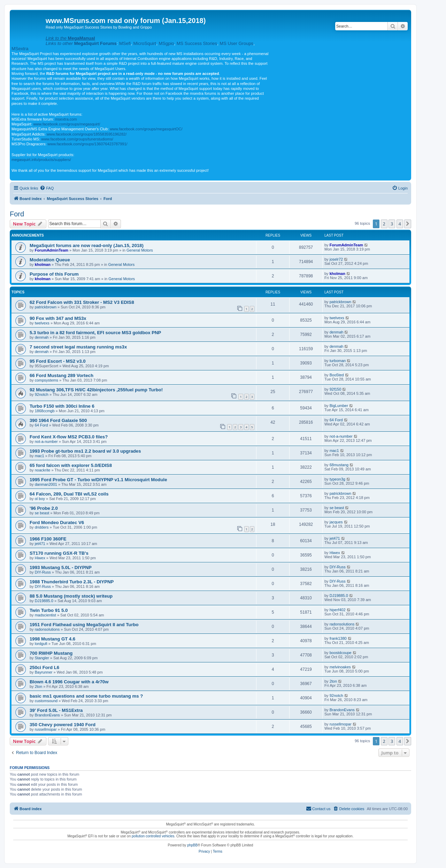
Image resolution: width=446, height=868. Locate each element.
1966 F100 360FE (48, 539)
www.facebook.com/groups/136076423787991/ (87, 144)
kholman (43, 264)
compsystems (47, 380)
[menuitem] (47, 188)
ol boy (40, 499)
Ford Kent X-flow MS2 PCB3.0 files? (69, 437)
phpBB (192, 845)
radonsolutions (47, 629)
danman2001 (46, 484)
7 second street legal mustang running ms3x (78, 347)
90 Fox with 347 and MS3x (58, 318)
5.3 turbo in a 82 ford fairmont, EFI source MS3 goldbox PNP (95, 333)
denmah (42, 337)
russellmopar (46, 729)
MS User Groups (236, 43)
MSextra (20, 49)
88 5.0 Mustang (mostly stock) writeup (71, 596)
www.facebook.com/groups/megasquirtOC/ (146, 129)
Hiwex (40, 558)
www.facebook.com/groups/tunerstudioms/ (77, 139)
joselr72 (336, 259)
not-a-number (46, 441)
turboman (338, 361)
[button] (408, 224)
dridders (42, 527)
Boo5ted (337, 375)
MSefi (125, 43)
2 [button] (384, 224)
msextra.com (66, 119)
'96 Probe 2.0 (44, 508)
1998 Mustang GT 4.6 (52, 639)
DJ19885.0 (44, 601)
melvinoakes (340, 667)
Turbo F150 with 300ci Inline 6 (62, 406)
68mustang (339, 465)
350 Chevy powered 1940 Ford (63, 725)
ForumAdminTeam (52, 250)
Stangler (42, 658)
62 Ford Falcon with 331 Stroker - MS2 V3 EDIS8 (82, 302)
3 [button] (392, 224)
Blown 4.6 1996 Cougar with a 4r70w (69, 682)
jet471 (40, 544)
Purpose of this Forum (54, 274)
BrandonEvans (47, 715)
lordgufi (41, 644)
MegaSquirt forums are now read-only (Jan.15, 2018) (87, 245)
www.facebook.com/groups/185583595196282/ (87, 134)
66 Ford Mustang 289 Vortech (61, 375)
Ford (17, 214)
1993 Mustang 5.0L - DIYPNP (61, 567)
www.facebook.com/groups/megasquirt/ (67, 124)
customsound (46, 701)
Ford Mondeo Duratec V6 (57, 523)
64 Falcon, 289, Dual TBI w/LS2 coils (69, 494)
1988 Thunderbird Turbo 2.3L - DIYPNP (72, 582)
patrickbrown (46, 307)
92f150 (336, 389)
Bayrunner (44, 672)
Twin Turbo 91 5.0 (49, 610)
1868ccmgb (45, 411)
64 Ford (41, 425)
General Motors (140, 250)
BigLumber (339, 406)
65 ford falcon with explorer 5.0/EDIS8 (71, 465)
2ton (39, 686)
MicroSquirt (145, 43)
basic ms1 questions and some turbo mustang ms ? (86, 696)
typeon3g (337, 479)
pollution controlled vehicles (153, 836)
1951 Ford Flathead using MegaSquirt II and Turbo (84, 625)
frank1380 (338, 638)
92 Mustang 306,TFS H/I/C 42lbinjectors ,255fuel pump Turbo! (96, 390)
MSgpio (166, 43)
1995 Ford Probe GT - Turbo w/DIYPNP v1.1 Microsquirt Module (98, 480)
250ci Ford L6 (44, 667)
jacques (336, 522)
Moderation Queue (50, 260)
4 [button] (400, 224)
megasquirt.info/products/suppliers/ (41, 160)
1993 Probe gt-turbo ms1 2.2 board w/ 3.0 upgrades (85, 451)
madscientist (45, 615)
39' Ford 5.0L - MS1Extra (56, 710)
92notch (42, 394)
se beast (42, 513)
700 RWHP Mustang (51, 653)
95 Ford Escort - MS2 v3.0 (58, 361)
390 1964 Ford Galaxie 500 (58, 420)
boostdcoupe (341, 653)
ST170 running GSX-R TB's (59, 553)
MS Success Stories (197, 43)
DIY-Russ (43, 572)
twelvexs (42, 323)
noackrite (43, 470)
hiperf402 (338, 610)
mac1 (40, 456)
